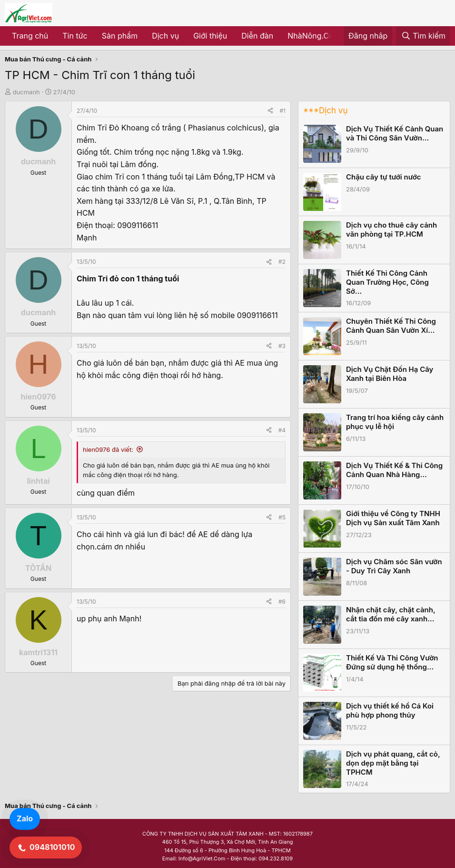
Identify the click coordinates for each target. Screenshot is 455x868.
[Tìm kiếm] (423, 36)
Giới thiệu (210, 36)
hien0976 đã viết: (108, 449)
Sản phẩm (120, 36)
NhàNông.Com (314, 36)
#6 (282, 602)
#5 (282, 517)
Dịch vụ (165, 36)
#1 (283, 111)
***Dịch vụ (325, 110)
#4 (282, 430)
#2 (282, 262)
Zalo (25, 818)
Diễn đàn (257, 36)
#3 (282, 346)
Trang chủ (30, 36)
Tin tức (75, 36)
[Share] (270, 111)
